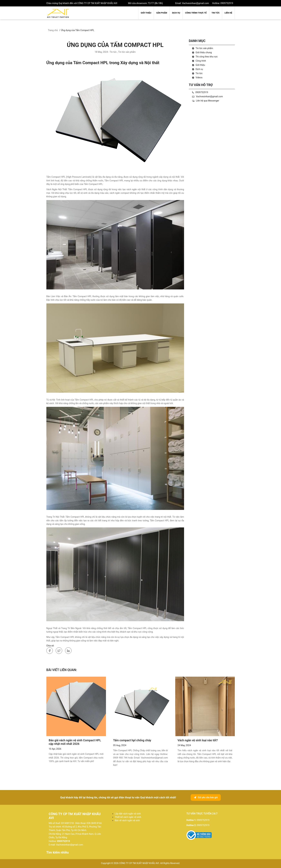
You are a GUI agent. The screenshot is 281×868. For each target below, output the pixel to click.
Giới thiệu (146, 13)
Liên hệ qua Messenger (208, 101)
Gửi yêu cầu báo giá (206, 797)
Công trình (201, 61)
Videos (199, 78)
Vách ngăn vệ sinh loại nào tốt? (198, 740)
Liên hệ (228, 13)
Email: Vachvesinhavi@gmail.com (192, 3)
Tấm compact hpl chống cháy (132, 740)
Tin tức (216, 13)
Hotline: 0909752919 (223, 3)
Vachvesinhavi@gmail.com (210, 96)
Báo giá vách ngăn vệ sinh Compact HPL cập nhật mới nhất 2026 (75, 742)
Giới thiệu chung (204, 52)
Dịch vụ (176, 13)
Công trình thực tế (196, 13)
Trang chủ (53, 30)
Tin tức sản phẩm (204, 48)
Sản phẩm (162, 13)
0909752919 (202, 92)
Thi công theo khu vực (207, 57)
